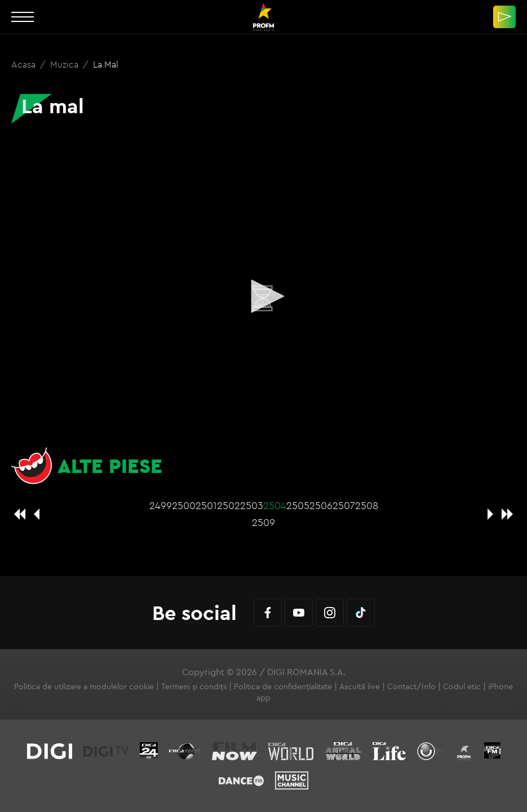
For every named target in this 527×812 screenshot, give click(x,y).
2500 (184, 505)
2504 (275, 505)
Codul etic (462, 686)
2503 (252, 505)
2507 (344, 505)
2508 (367, 505)
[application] (263, 297)
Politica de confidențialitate (283, 686)
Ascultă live (360, 686)
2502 (229, 505)
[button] (264, 296)
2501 (206, 505)
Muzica (65, 64)
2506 (321, 505)
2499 (161, 505)
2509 (263, 522)
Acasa (25, 64)
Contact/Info (411, 686)
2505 (298, 505)
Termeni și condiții (194, 686)
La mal (106, 64)
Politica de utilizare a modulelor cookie (84, 686)
